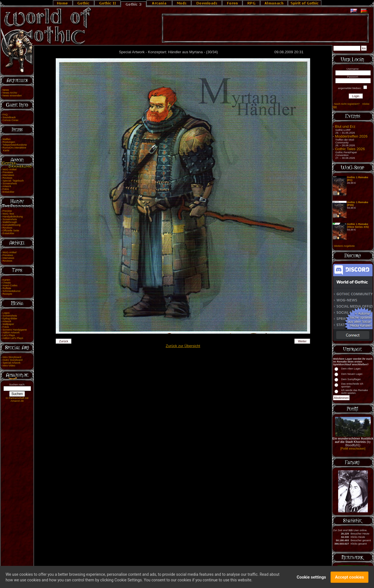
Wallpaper (8, 324)
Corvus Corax (11, 120)
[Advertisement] (265, 28)
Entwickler (9, 192)
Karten (6, 280)
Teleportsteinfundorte (15, 145)
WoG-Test (8, 214)
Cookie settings (311, 579)
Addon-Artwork (11, 333)
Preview (7, 211)
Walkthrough (10, 222)
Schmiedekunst (11, 291)
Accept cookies (349, 579)
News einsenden (12, 96)
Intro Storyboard (12, 357)
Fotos (6, 189)
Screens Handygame (15, 330)
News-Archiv (10, 93)
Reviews (7, 178)
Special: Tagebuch (13, 181)
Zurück (64, 341)
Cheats (7, 283)
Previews (8, 172)
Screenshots (10, 183)
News (6, 90)
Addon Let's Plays (13, 338)
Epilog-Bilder (10, 319)
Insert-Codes (10, 285)
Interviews (8, 175)
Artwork (7, 186)
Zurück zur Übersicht (183, 346)
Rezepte (7, 294)
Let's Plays (9, 335)
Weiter (302, 341)
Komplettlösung (11, 225)
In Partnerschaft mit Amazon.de (17, 399)
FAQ (5, 115)
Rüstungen (9, 142)
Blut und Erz (345, 126)
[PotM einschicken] (353, 448)
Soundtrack (9, 117)
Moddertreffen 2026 (351, 136)
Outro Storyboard (13, 360)
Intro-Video (9, 366)
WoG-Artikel (10, 169)
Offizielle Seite (11, 231)
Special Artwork (11, 363)
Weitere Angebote (344, 246)
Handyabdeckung (13, 217)
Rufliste (7, 288)
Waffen (7, 139)
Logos (6, 313)
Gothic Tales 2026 (350, 149)
